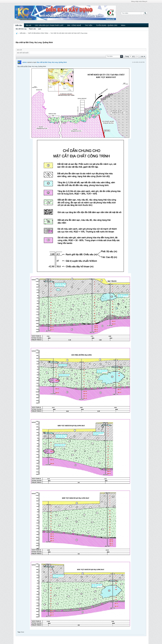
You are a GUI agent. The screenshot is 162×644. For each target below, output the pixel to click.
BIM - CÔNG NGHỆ (74, 25)
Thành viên (32, 29)
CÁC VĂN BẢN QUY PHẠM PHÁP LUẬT (49, 25)
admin (25, 62)
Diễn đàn (19, 25)
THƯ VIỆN (88, 25)
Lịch (39, 29)
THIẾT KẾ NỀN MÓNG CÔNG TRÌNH (38, 33)
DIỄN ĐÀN (23, 33)
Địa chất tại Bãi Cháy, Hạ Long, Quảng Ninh (52, 62)
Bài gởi (19, 50)
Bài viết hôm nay (21, 29)
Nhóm (123, 25)
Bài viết (28, 25)
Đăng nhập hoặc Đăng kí (139, 1)
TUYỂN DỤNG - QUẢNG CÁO (107, 25)
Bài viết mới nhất (23, 53)
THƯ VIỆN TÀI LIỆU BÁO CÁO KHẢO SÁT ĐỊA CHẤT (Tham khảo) (69, 33)
